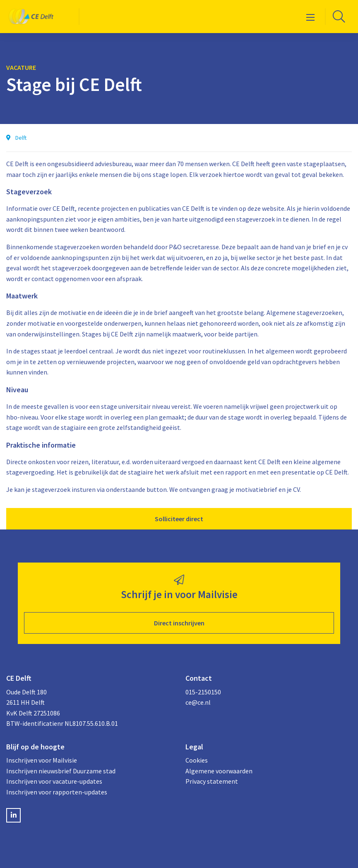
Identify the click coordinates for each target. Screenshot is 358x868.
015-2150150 (203, 692)
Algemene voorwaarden (219, 771)
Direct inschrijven (179, 623)
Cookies (197, 760)
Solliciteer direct (179, 519)
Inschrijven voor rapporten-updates (57, 792)
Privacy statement (212, 781)
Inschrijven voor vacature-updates (54, 781)
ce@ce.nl (198, 702)
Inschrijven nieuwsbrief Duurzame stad (61, 771)
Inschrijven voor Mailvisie (42, 760)
